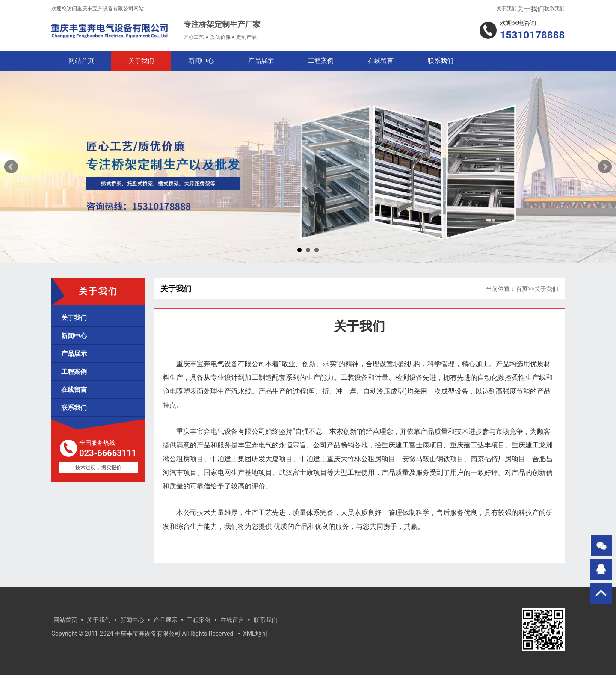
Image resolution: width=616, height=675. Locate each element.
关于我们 (506, 9)
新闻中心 (201, 61)
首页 (522, 289)
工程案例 (321, 61)
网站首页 (81, 61)
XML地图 (255, 634)
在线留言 (381, 61)
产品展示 (261, 61)
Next (605, 167)
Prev (11, 167)
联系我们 (554, 9)
